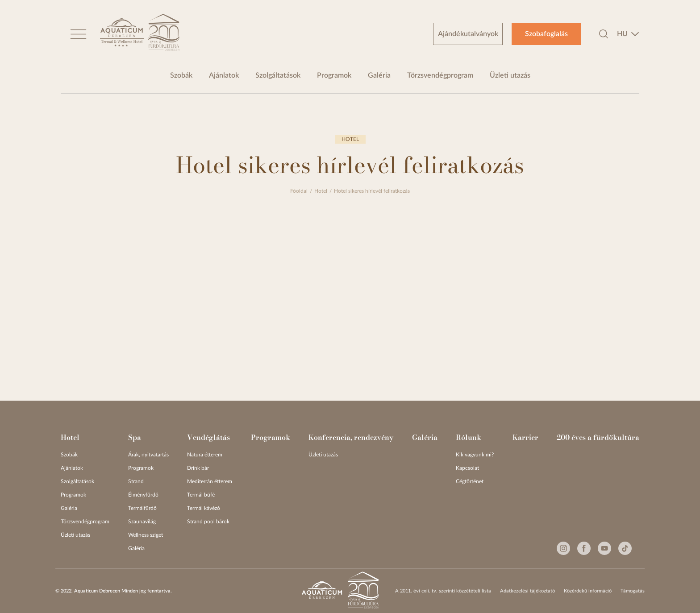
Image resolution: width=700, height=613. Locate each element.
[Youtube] (604, 548)
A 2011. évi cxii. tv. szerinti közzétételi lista (443, 591)
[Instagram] (563, 548)
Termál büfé (201, 495)
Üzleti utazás (510, 75)
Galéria (379, 75)
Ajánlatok (224, 75)
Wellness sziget (146, 535)
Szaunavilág (142, 522)
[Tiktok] (625, 548)
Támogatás (633, 591)
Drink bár (198, 468)
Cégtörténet (470, 481)
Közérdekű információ (588, 591)
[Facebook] (584, 548)
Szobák (181, 75)
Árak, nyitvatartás (148, 455)
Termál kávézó (204, 508)
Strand (136, 481)
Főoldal (299, 191)
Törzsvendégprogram (440, 75)
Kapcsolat (467, 468)
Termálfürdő (142, 508)
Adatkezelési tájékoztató (527, 591)
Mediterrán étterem (210, 481)
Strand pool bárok (208, 522)
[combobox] (628, 34)
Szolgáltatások (278, 75)
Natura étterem (205, 455)
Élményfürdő (143, 495)
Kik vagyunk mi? (475, 455)
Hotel (321, 191)
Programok (334, 75)
